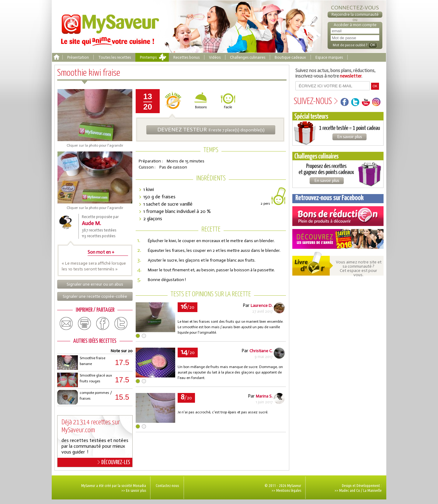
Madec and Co (350, 490)
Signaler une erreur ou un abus (95, 284)
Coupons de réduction (338, 216)
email (66, 324)
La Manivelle (372, 490)
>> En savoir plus (134, 490)
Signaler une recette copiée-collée (95, 296)
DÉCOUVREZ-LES (114, 462)
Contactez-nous (167, 485)
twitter (121, 324)
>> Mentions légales (286, 490)
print (85, 324)
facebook (103, 324)
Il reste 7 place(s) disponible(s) (211, 130)
